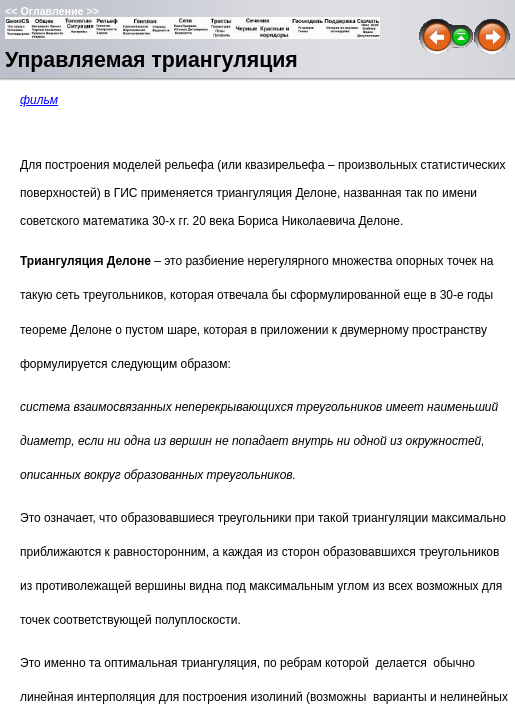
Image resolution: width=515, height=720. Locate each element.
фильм (39, 100)
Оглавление (51, 11)
